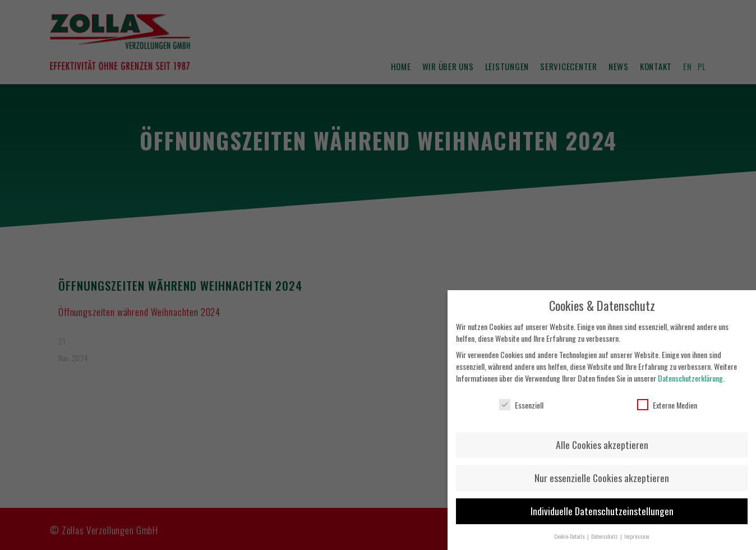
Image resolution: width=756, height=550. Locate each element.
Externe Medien (667, 398)
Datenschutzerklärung (690, 372)
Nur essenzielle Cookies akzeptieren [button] (602, 471)
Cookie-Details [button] (570, 530)
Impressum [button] (637, 530)
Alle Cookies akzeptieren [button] (602, 438)
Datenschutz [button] (605, 530)
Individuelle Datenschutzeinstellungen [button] (602, 505)
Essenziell (521, 398)
